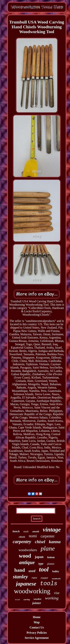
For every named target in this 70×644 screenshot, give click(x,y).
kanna (55, 542)
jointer (37, 603)
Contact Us (37, 627)
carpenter (48, 536)
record (17, 600)
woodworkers (28, 550)
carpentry (22, 542)
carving (27, 599)
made (26, 531)
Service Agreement (37, 638)
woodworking (32, 591)
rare (34, 578)
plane (48, 548)
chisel (40, 542)
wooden (37, 599)
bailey (56, 571)
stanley (20, 577)
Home (37, 617)
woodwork (56, 579)
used (32, 571)
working (52, 598)
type (41, 564)
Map (37, 622)
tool (44, 569)
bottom (51, 557)
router (44, 578)
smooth (36, 532)
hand (20, 570)
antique (27, 562)
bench (16, 531)
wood (25, 556)
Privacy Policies (37, 633)
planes (51, 564)
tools (49, 584)
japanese (26, 584)
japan (39, 557)
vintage (52, 529)
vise (57, 593)
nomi (33, 536)
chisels (22, 537)
